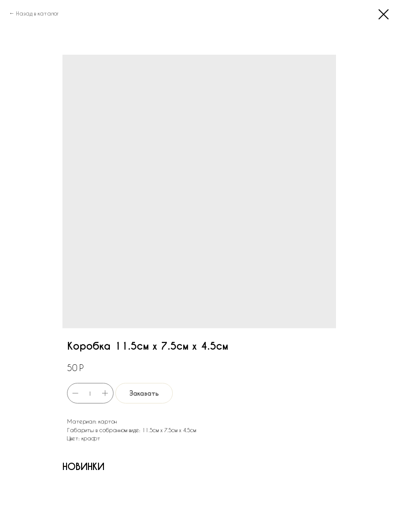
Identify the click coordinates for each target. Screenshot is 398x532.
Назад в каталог (37, 13)
